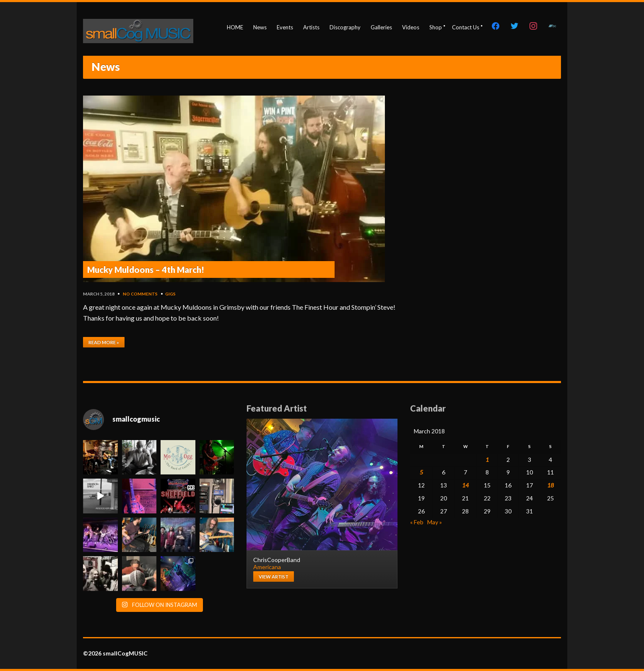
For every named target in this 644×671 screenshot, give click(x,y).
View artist (274, 576)
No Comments (140, 294)
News (260, 27)
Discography (345, 27)
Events (285, 27)
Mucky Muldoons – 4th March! (146, 269)
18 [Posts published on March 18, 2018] (551, 485)
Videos (411, 27)
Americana (267, 567)
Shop (436, 27)
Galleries (381, 27)
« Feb (417, 522)
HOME (235, 27)
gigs (170, 294)
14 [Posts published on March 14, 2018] (465, 485)
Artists (311, 27)
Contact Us (466, 27)
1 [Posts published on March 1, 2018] (487, 460)
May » (435, 522)
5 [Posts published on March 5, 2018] (421, 472)
